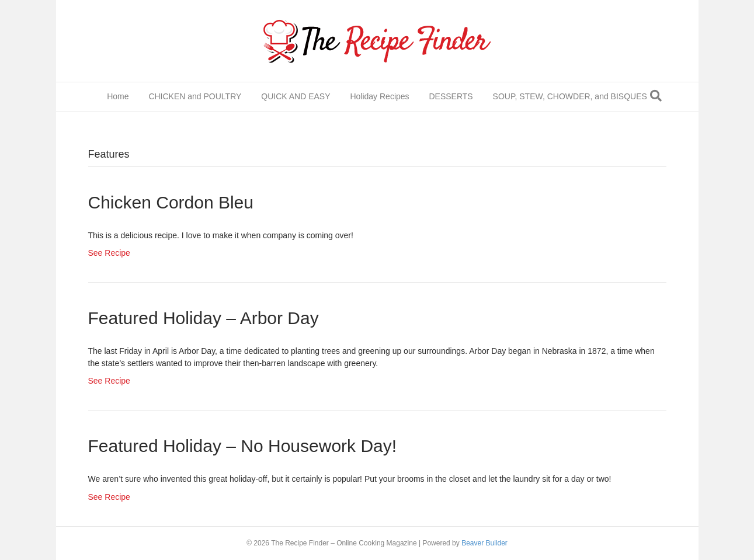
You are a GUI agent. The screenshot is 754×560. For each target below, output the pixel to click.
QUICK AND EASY (296, 96)
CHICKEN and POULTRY (195, 96)
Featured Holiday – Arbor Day (204, 318)
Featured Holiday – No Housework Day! (243, 446)
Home (118, 96)
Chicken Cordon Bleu (171, 202)
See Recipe (109, 253)
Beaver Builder (484, 543)
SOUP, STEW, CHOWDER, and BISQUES (570, 96)
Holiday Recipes (379, 96)
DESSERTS (451, 96)
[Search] (656, 96)
